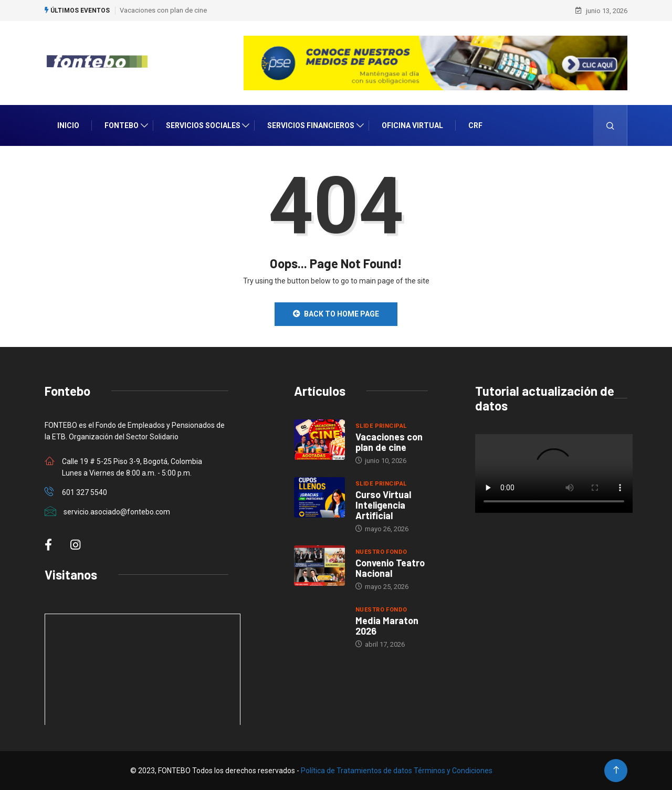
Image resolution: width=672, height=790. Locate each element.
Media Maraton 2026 (387, 626)
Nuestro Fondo (381, 552)
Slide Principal (381, 426)
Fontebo (122, 125)
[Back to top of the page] (616, 770)
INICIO (68, 125)
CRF (475, 125)
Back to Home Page (336, 314)
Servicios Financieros (311, 125)
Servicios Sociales (203, 125)
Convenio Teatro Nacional (390, 568)
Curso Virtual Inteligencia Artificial (383, 505)
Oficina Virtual (412, 125)
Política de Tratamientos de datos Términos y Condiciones (397, 771)
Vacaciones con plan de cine (163, 10)
